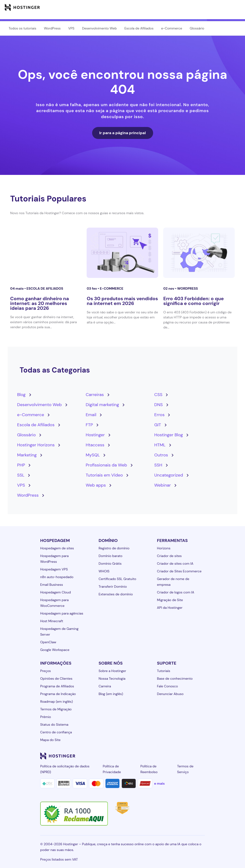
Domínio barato (111, 556)
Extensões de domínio (116, 594)
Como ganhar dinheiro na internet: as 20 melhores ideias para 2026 (40, 303)
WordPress (52, 28)
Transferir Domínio (113, 586)
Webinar (163, 485)
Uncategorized (169, 475)
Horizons (164, 548)
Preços (45, 671)
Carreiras (95, 395)
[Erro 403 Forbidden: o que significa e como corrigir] (199, 253)
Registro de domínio (114, 548)
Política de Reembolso (149, 769)
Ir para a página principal (123, 133)
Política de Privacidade (112, 769)
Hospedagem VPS (54, 569)
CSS (158, 395)
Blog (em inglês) (111, 694)
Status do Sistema (54, 724)
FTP (89, 425)
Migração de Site (170, 600)
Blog (21, 395)
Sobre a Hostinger (112, 671)
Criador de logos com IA (175, 592)
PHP (21, 465)
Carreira (105, 686)
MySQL (93, 455)
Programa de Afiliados (57, 686)
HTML (160, 445)
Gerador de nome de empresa (173, 582)
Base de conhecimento (175, 678)
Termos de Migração (56, 709)
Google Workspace (55, 650)
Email (91, 415)
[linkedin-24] (145, 756)
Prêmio (46, 717)
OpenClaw (48, 642)
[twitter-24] (173, 756)
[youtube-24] (183, 756)
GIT (158, 425)
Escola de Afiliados (139, 28)
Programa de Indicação (58, 694)
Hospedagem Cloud (56, 592)
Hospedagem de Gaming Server (59, 632)
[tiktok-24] (202, 756)
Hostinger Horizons (36, 445)
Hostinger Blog (169, 435)
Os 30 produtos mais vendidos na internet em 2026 (122, 301)
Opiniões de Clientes (56, 678)
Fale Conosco (167, 686)
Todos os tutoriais (22, 28)
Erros (159, 415)
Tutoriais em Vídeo (104, 475)
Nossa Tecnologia (112, 678)
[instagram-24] (164, 756)
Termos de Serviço (185, 769)
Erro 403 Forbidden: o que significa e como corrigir (193, 301)
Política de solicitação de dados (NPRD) (65, 769)
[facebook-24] (154, 756)
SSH (158, 465)
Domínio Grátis (110, 563)
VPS (71, 28)
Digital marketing (102, 405)
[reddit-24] (192, 756)
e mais (159, 783)
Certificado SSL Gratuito (117, 579)
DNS (159, 405)
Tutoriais (164, 671)
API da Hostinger (170, 608)
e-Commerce (172, 28)
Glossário (197, 28)
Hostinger (95, 435)
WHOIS (104, 571)
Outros (161, 455)
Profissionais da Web (106, 465)
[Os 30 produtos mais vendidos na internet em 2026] (122, 253)
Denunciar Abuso (170, 694)
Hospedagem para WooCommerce (54, 603)
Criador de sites (169, 556)
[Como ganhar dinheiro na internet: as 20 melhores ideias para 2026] (46, 253)
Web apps (96, 485)
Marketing (27, 455)
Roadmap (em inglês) (56, 701)
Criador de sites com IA (175, 563)
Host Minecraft (52, 621)
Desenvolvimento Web (99, 28)
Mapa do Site (50, 740)
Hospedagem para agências (62, 613)
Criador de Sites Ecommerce (179, 571)
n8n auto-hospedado (57, 577)
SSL (21, 475)
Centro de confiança (56, 732)
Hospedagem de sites (57, 548)
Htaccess (95, 445)
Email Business (52, 585)
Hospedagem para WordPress (54, 559)
